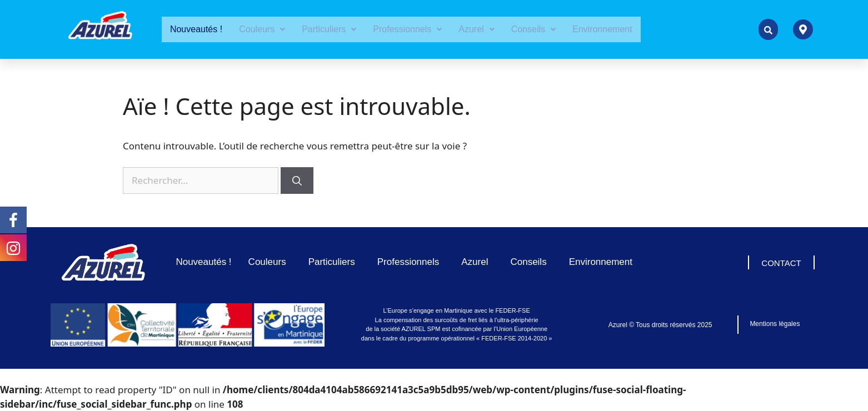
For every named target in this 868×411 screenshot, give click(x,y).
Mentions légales (775, 324)
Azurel (476, 29)
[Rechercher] (297, 181)
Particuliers (329, 29)
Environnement (602, 29)
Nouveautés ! (196, 29)
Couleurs (262, 29)
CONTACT (781, 263)
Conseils (533, 29)
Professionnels (407, 29)
